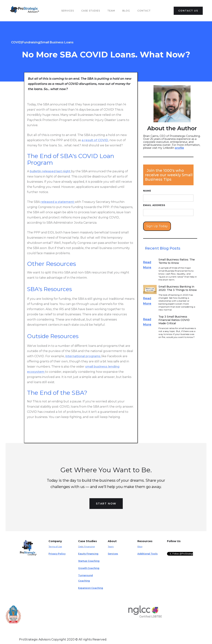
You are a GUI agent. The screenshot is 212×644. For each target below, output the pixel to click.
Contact (144, 11)
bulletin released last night (50, 171)
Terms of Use (55, 546)
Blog (126, 11)
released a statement (58, 202)
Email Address (154, 205)
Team (111, 546)
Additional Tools (147, 554)
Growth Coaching (89, 568)
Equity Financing (88, 554)
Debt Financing (86, 546)
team (111, 11)
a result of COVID (95, 140)
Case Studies (91, 11)
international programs (83, 356)
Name (147, 191)
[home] (25, 11)
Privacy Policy (57, 554)
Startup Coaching (89, 561)
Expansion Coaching (91, 588)
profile (179, 148)
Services (68, 11)
